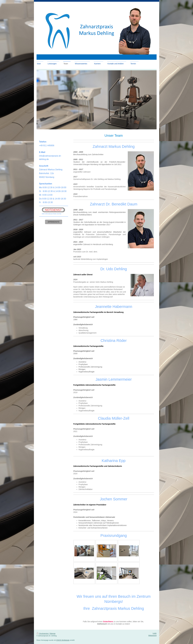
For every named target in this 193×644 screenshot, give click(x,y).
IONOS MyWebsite (63, 640)
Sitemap (53, 634)
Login (155, 633)
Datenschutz (54, 222)
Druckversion (43, 634)
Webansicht (152, 636)
